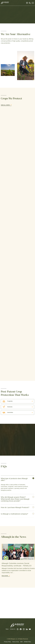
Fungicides (7, 401)
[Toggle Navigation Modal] (33, 3)
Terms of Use (16, 642)
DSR (21, 642)
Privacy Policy (8, 642)
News (7, 629)
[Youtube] (29, 629)
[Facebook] (20, 629)
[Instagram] (23, 629)
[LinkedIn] (26, 629)
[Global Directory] (27, 3)
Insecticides (7, 412)
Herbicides (7, 407)
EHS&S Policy (27, 642)
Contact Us (13, 629)
